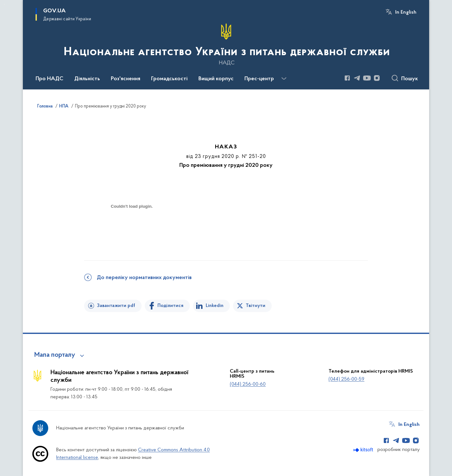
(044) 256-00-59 (346, 379)
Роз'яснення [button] (126, 79)
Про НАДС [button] (50, 79)
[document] (132, 229)
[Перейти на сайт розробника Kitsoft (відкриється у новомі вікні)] (364, 450)
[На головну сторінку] (226, 44)
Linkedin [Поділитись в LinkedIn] (215, 306)
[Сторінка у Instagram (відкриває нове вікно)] (377, 78)
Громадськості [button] (169, 79)
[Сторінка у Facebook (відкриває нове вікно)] (347, 78)
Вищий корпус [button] (216, 79)
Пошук (410, 79)
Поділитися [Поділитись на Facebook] (170, 306)
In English (406, 12)
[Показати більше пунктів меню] (284, 79)
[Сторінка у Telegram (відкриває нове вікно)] (357, 78)
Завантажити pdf (116, 306)
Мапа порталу (55, 355)
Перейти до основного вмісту (4, 4)
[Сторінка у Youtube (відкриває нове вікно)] (367, 78)
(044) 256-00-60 (248, 384)
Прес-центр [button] (259, 79)
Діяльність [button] (87, 79)
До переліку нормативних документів (144, 278)
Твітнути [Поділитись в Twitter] (256, 306)
